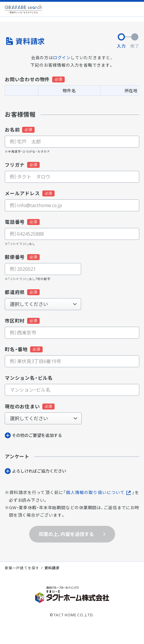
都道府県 (15, 292)
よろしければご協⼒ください (39, 471)
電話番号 (15, 222)
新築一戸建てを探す (22, 568)
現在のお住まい (22, 407)
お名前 (12, 130)
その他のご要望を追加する (37, 435)
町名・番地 (16, 349)
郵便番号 (15, 257)
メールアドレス (22, 193)
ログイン (62, 58)
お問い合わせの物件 (27, 79)
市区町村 (15, 321)
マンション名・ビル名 (29, 378)
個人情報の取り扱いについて (95, 492)
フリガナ (15, 165)
